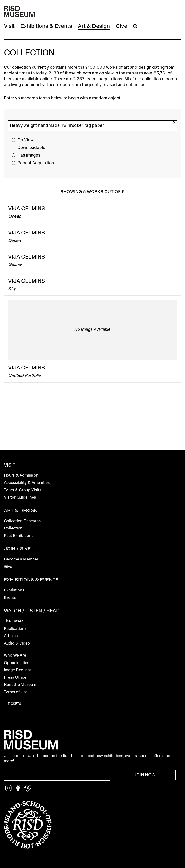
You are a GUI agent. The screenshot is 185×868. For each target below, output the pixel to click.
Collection (13, 528)
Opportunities (17, 663)
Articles (11, 636)
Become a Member (21, 559)
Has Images (29, 155)
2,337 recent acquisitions (98, 79)
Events (10, 598)
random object (106, 98)
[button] (9, 27)
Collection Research (22, 521)
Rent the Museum (20, 685)
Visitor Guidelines (20, 497)
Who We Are (15, 656)
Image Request (17, 670)
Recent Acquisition (36, 163)
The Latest (13, 621)
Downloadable (31, 148)
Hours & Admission (21, 476)
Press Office (15, 678)
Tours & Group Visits (23, 490)
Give (8, 567)
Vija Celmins (27, 209)
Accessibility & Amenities (27, 483)
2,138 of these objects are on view (81, 73)
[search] (174, 122)
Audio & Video (17, 643)
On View (25, 140)
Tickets (14, 704)
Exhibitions (14, 590)
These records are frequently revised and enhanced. (96, 85)
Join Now (145, 775)
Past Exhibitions (19, 536)
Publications (15, 629)
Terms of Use (16, 692)
